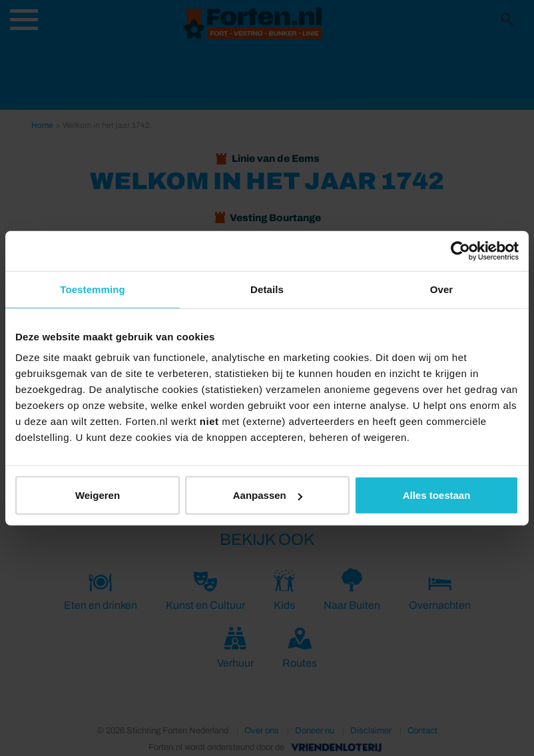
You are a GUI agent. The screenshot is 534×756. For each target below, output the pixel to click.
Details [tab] (267, 289)
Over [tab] (442, 289)
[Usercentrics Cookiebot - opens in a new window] (460, 250)
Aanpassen (268, 495)
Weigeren (98, 495)
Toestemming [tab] (93, 289)
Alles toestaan (437, 495)
